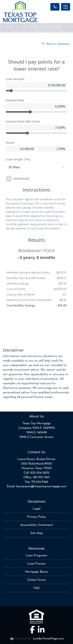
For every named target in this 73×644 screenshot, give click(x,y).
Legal (36, 509)
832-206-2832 (40, 473)
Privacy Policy (37, 517)
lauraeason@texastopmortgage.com (41, 487)
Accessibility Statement (37, 525)
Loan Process (36, 564)
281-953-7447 (41, 477)
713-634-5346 (40, 482)
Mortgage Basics (37, 572)
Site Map (37, 533)
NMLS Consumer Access (36, 437)
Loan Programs (36, 556)
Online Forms (37, 580)
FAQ (37, 588)
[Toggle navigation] (66, 7)
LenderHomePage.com (48, 639)
